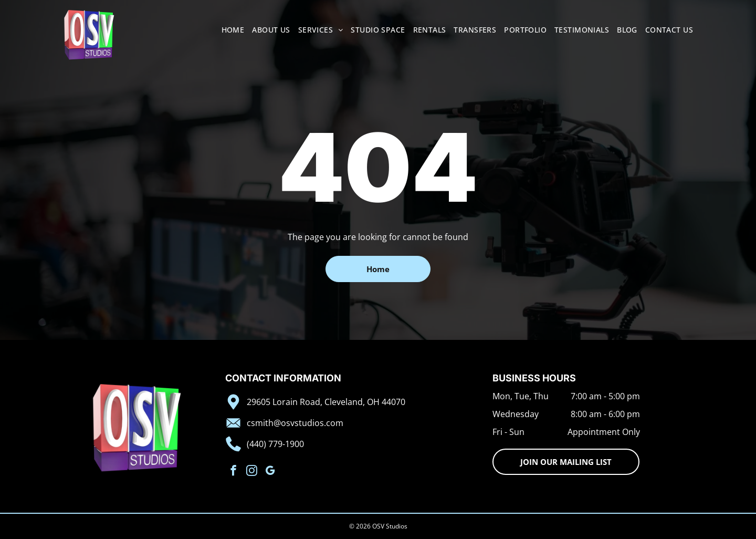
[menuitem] (229, 30)
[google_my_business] (270, 472)
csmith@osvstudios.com (295, 423)
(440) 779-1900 (275, 444)
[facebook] (233, 472)
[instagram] (252, 472)
